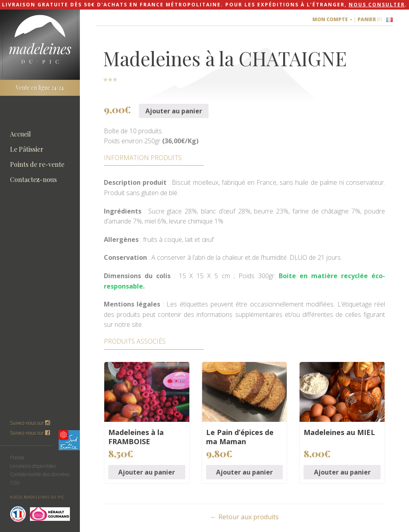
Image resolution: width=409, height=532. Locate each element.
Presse (17, 458)
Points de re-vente (37, 164)
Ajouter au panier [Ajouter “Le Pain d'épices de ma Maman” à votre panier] (244, 472)
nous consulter (377, 5)
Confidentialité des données (40, 474)
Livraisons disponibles (33, 466)
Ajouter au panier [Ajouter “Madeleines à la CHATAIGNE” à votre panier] (174, 111)
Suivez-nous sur (30, 433)
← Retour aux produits (245, 517)
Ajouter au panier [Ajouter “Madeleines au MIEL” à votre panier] (342, 472)
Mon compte (332, 19)
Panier (370, 19)
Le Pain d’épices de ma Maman (240, 437)
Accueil (20, 134)
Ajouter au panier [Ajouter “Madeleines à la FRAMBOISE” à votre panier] (147, 472)
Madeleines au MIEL (339, 432)
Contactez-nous (33, 179)
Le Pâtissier (27, 149)
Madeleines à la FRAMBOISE (136, 437)
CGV (15, 483)
